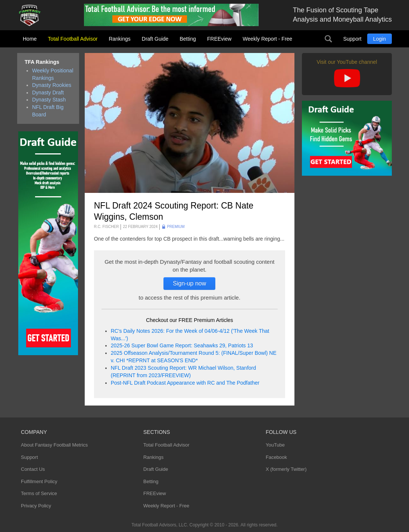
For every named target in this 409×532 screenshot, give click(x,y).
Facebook (276, 457)
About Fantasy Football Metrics (54, 445)
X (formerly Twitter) (286, 469)
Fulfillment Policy (39, 481)
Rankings (119, 39)
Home (30, 39)
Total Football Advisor (73, 39)
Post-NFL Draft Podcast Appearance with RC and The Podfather (185, 383)
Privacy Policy (36, 506)
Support (352, 39)
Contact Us (33, 469)
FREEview (219, 39)
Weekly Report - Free (267, 39)
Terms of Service (39, 493)
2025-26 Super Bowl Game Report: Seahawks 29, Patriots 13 (182, 345)
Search (328, 39)
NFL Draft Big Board (48, 111)
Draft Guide (155, 39)
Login (380, 39)
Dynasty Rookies (52, 85)
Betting (188, 39)
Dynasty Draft (48, 93)
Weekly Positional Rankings (53, 74)
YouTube (275, 445)
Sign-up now (189, 283)
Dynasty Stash (49, 100)
